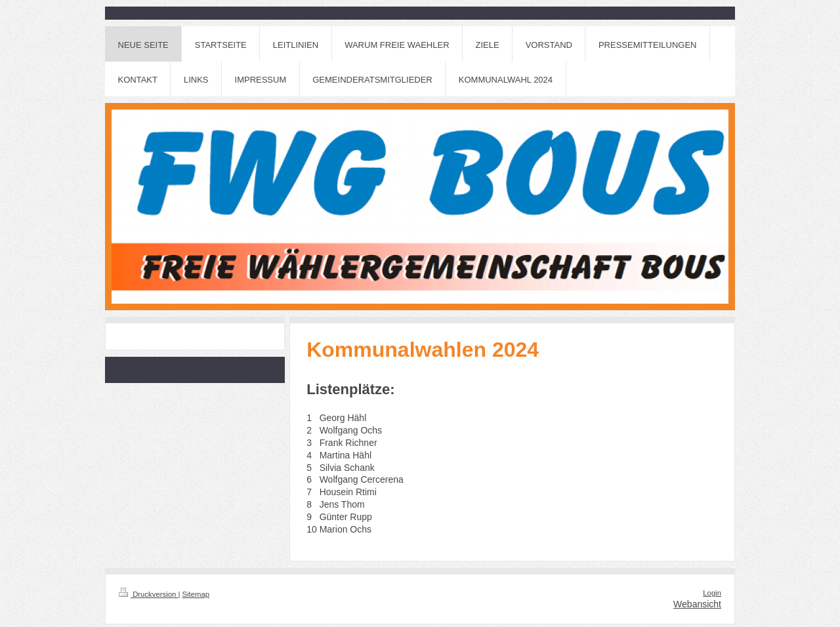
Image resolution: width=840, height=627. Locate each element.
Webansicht (697, 604)
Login (712, 593)
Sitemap (196, 594)
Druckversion (148, 594)
